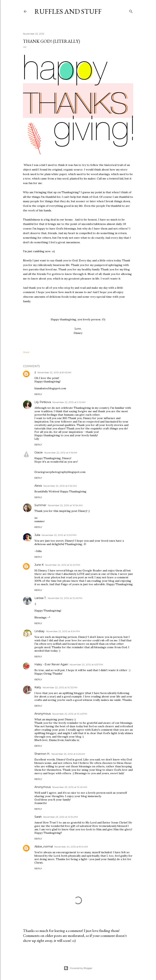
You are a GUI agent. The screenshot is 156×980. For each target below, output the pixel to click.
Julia (37, 535)
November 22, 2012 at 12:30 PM (59, 535)
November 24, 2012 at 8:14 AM (71, 847)
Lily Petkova (43, 402)
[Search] (131, 11)
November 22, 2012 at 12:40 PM (63, 565)
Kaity (38, 687)
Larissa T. (40, 598)
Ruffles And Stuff (68, 11)
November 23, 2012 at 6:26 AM (68, 754)
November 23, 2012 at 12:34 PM (60, 817)
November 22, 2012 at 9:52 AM (60, 486)
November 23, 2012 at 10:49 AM (70, 787)
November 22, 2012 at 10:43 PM (70, 714)
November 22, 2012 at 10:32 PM (60, 687)
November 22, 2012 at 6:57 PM (86, 665)
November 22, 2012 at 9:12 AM (69, 402)
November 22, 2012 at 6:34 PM (63, 631)
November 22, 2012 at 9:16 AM (61, 453)
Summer (40, 505)
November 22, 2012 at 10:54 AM (65, 505)
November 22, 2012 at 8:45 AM (54, 372)
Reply (38, 394)
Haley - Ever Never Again (51, 664)
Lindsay (40, 631)
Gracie (39, 452)
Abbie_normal (44, 847)
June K (39, 565)
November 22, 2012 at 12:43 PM (65, 598)
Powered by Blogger (78, 968)
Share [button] (26, 352)
